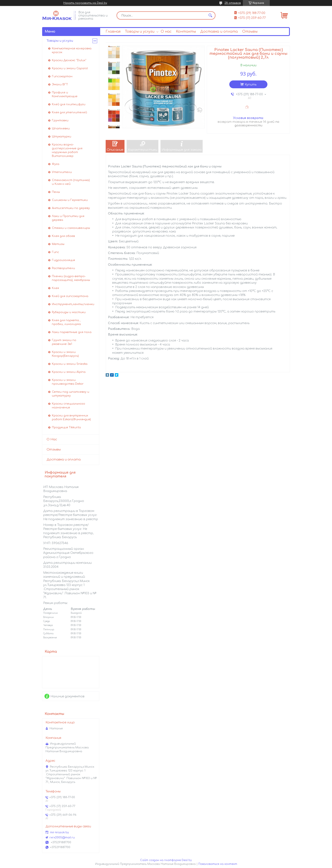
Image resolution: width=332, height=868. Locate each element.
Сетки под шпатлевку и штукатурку (71, 394)
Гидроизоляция (63, 260)
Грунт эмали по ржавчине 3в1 (64, 342)
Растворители (63, 268)
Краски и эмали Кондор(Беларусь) (65, 354)
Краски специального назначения (68, 406)
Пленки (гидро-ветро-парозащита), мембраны (71, 278)
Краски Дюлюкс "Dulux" (69, 60)
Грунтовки (60, 120)
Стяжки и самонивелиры (71, 228)
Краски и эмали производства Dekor (68, 382)
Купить (251, 85)
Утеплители (62, 172)
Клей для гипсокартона (70, 296)
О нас (166, 32)
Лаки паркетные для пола (72, 332)
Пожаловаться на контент (218, 864)
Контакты (186, 32)
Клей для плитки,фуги (69, 104)
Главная (113, 32)
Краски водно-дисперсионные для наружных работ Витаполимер (67, 150)
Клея (55, 288)
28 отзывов (233, 3)
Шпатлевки (61, 129)
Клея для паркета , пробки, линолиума (66, 322)
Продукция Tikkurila (66, 427)
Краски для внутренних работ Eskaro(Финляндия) (71, 417)
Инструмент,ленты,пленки (73, 304)
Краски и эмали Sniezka (70, 364)
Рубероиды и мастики (69, 312)
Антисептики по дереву (71, 208)
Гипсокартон (62, 76)
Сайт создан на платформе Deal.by (166, 860)
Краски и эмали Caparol (70, 68)
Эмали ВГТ (60, 84)
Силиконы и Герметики (70, 200)
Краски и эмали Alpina (69, 372)
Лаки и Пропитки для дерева (68, 218)
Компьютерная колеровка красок (72, 50)
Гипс (55, 252)
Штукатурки (62, 137)
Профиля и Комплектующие (65, 94)
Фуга (56, 164)
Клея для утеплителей (69, 112)
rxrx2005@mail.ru (62, 838)
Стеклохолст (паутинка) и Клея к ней (71, 182)
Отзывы (250, 32)
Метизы (58, 244)
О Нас (52, 439)
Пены (56, 192)
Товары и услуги (140, 32)
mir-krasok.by (59, 832)
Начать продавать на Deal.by (85, 3)
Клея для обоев (63, 236)
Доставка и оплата (219, 32)
